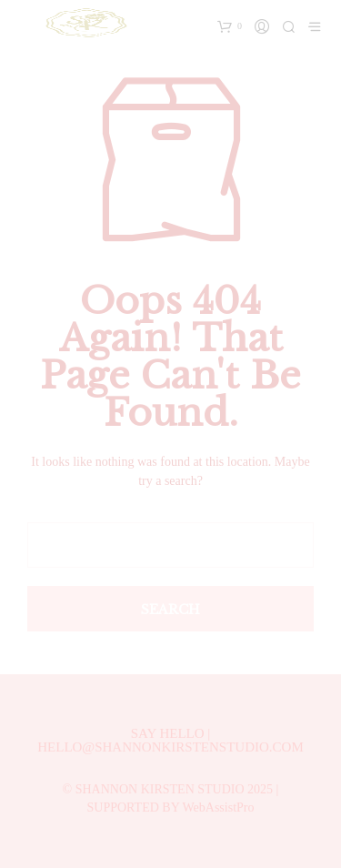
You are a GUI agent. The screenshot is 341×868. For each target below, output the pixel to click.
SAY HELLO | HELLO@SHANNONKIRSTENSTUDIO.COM (170, 740)
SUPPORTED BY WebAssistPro (171, 807)
